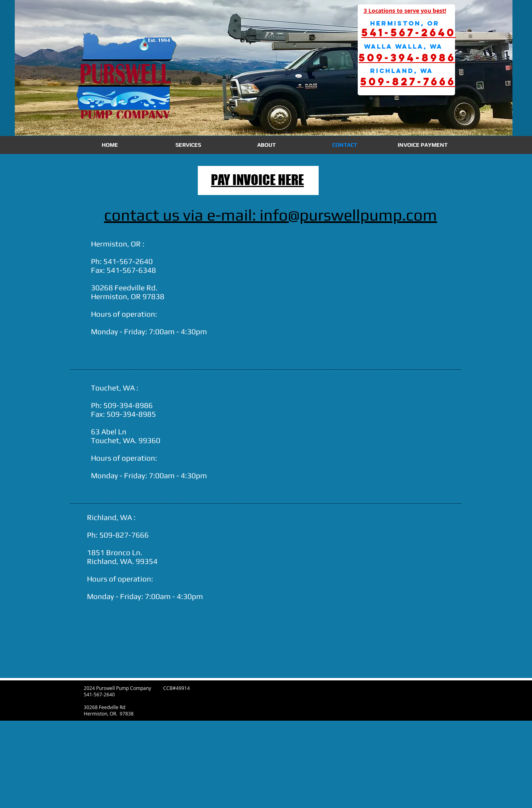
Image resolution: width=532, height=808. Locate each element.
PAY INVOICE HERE (257, 180)
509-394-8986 (128, 405)
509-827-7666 (124, 535)
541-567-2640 (128, 261)
